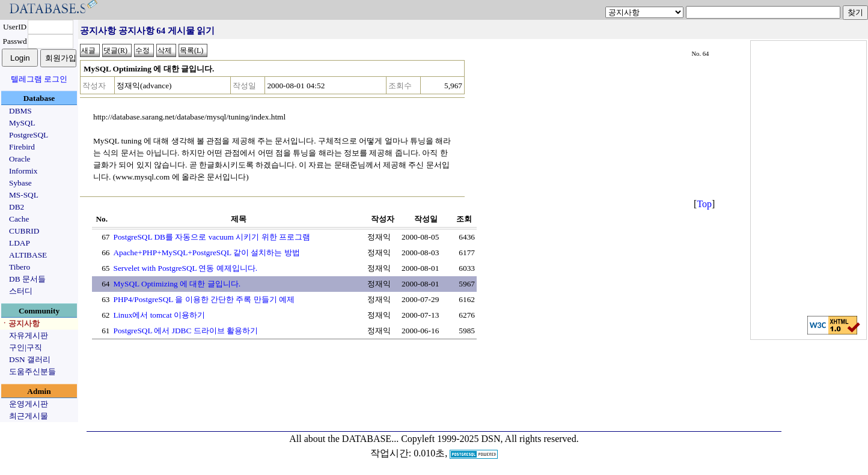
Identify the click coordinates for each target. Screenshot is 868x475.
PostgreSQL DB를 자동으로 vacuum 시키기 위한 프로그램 (211, 237)
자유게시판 (29, 335)
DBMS (20, 111)
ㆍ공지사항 (20, 323)
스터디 (21, 291)
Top (704, 204)
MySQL (22, 123)
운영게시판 (29, 404)
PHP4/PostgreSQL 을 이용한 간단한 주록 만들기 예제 (203, 299)
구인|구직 (26, 347)
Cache (19, 219)
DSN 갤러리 (30, 359)
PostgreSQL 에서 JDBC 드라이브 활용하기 (185, 331)
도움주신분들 (32, 371)
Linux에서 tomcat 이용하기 (159, 315)
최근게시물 (29, 416)
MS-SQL (24, 195)
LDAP (20, 243)
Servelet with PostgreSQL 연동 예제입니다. (185, 268)
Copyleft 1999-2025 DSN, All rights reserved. (490, 439)
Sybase (20, 183)
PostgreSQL (29, 135)
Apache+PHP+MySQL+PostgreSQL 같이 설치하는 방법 (206, 253)
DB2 (17, 207)
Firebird (22, 147)
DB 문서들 (27, 279)
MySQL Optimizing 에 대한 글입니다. (177, 284)
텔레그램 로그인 (39, 79)
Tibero (20, 267)
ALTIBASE (28, 255)
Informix (23, 171)
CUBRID (24, 231)
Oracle (20, 159)
